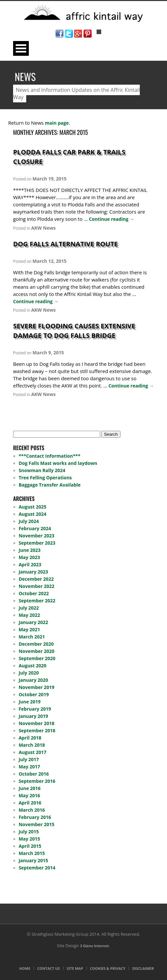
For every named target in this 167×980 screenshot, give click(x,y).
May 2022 (29, 615)
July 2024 (29, 521)
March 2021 (32, 637)
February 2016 (35, 817)
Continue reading (111, 219)
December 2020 (36, 644)
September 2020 (37, 658)
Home (25, 968)
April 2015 (30, 846)
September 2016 (37, 781)
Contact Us (49, 968)
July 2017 (29, 759)
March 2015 (32, 853)
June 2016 (30, 788)
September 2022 (37, 601)
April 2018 (30, 738)
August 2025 (33, 507)
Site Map (75, 968)
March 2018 (32, 745)
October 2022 (34, 593)
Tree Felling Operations (45, 478)
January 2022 (33, 622)
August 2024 (33, 514)
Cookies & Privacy (108, 968)
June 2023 (30, 550)
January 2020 (33, 680)
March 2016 (32, 810)
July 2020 (29, 673)
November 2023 (37, 536)
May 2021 (29, 629)
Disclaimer (143, 968)
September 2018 (37, 730)
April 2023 (30, 564)
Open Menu (21, 48)
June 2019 (30, 702)
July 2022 (29, 608)
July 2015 (29, 832)
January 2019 (33, 716)
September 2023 (37, 543)
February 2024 (35, 528)
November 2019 (37, 687)
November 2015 (37, 824)
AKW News (43, 228)
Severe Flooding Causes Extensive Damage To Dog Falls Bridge (74, 331)
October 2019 (34, 694)
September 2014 (37, 868)
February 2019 (35, 709)
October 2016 (34, 774)
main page (57, 123)
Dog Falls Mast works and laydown (58, 463)
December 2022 (36, 579)
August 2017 (33, 752)
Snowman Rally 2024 (42, 470)
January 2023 (33, 572)
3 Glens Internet (94, 946)
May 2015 (29, 839)
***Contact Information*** (50, 456)
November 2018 (37, 723)
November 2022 (37, 586)
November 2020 (37, 651)
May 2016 (29, 795)
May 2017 (29, 767)
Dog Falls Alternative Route (65, 244)
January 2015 (33, 860)
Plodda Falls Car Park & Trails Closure (69, 157)
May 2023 (29, 557)
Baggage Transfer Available (50, 485)
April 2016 (30, 803)
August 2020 (33, 666)
